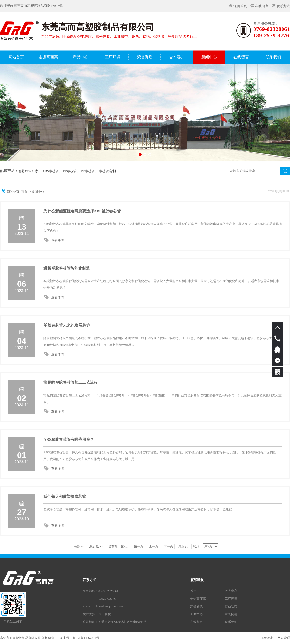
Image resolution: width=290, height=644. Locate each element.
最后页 (183, 546)
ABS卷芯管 (51, 171)
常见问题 (231, 614)
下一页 (168, 546)
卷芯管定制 (107, 171)
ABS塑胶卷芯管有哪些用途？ (69, 439)
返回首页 (240, 6)
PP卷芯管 (70, 171)
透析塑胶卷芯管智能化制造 (67, 268)
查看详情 (58, 240)
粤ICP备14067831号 (86, 638)
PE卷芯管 (88, 171)
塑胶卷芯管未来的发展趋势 (67, 325)
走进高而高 (198, 599)
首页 (24, 191)
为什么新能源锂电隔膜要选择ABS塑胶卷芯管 (82, 211)
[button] (140, 155)
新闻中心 (196, 614)
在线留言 (262, 6)
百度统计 (266, 638)
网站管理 (284, 638)
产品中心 (231, 591)
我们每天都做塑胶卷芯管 (65, 497)
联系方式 (283, 6)
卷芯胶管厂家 (28, 171)
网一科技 (105, 614)
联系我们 (231, 622)
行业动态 (231, 606)
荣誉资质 (196, 606)
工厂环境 (231, 599)
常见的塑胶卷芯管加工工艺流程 (71, 382)
